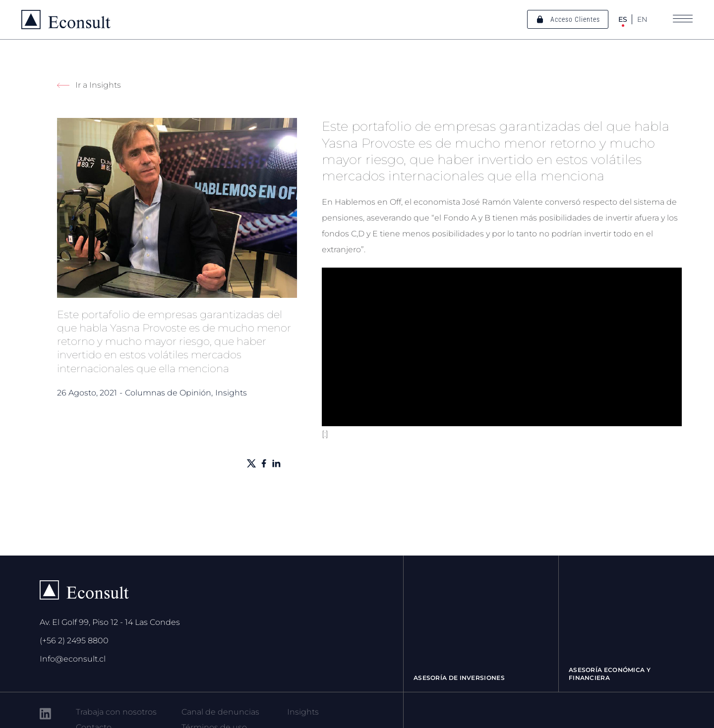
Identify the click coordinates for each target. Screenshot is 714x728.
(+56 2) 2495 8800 (74, 641)
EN (642, 19)
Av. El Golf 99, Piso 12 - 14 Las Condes (110, 622)
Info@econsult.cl (73, 659)
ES (623, 19)
